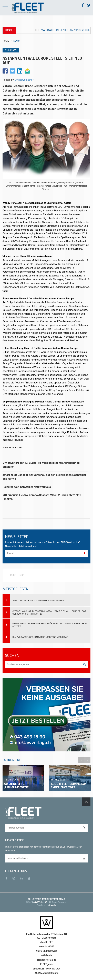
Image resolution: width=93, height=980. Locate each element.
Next (87, 760)
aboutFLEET (47, 942)
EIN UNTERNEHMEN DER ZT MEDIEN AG (46, 899)
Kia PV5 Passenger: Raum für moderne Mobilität (40, 637)
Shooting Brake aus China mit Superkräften (38, 600)
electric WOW (46, 947)
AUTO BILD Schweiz (46, 951)
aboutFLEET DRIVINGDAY (46, 969)
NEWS (16, 41)
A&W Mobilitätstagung (46, 973)
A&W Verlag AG (41, 902)
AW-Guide (46, 955)
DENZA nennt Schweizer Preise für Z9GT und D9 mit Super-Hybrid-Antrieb (50, 625)
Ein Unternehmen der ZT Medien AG (46, 934)
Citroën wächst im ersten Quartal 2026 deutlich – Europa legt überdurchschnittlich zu (49, 613)
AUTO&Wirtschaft (46, 938)
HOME (6, 41)
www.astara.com (12, 447)
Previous (81, 760)
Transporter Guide (47, 960)
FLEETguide (47, 964)
